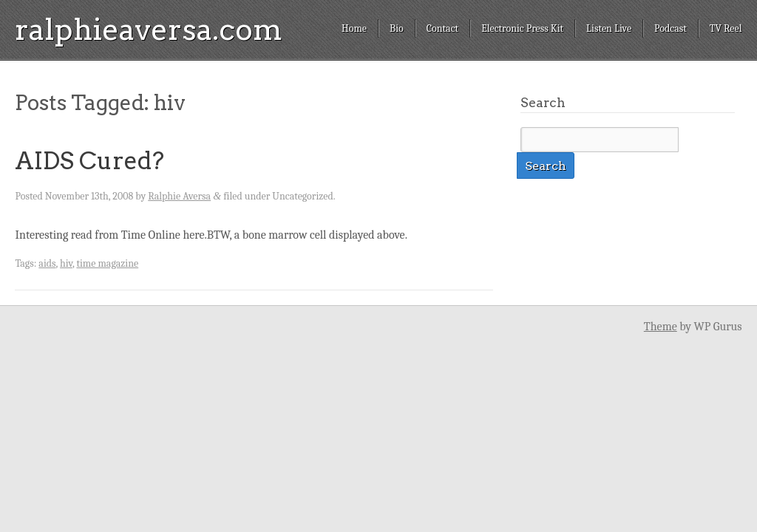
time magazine (107, 263)
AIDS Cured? (89, 161)
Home (354, 28)
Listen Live (609, 28)
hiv (66, 263)
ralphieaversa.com (149, 30)
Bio (397, 28)
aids (47, 263)
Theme (661, 327)
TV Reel (726, 28)
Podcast (671, 28)
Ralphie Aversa (179, 196)
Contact (442, 28)
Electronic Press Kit (522, 28)
